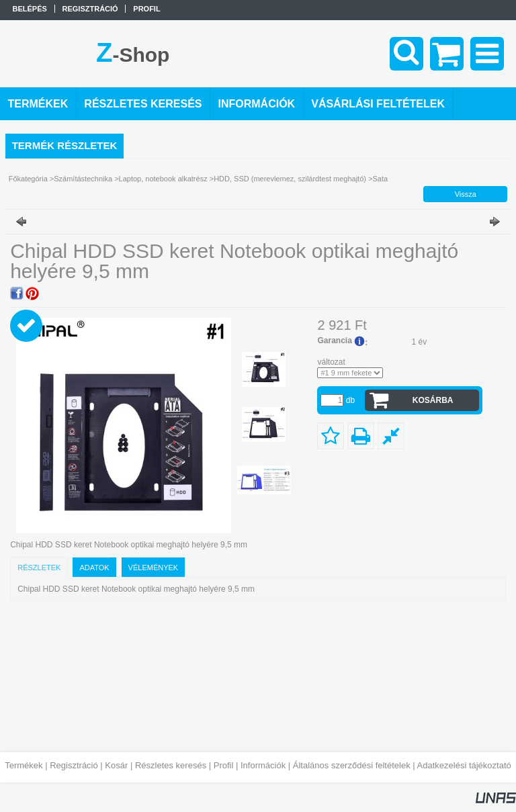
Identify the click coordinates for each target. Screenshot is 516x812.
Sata (380, 179)
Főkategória (28, 179)
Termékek (24, 765)
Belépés (30, 9)
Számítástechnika (83, 179)
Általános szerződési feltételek (352, 765)
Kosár (116, 765)
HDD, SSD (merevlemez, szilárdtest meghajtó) (290, 179)
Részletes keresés (171, 765)
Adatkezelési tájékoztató (464, 765)
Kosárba (433, 400)
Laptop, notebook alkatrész (163, 179)
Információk (263, 765)
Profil (224, 765)
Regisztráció (74, 765)
